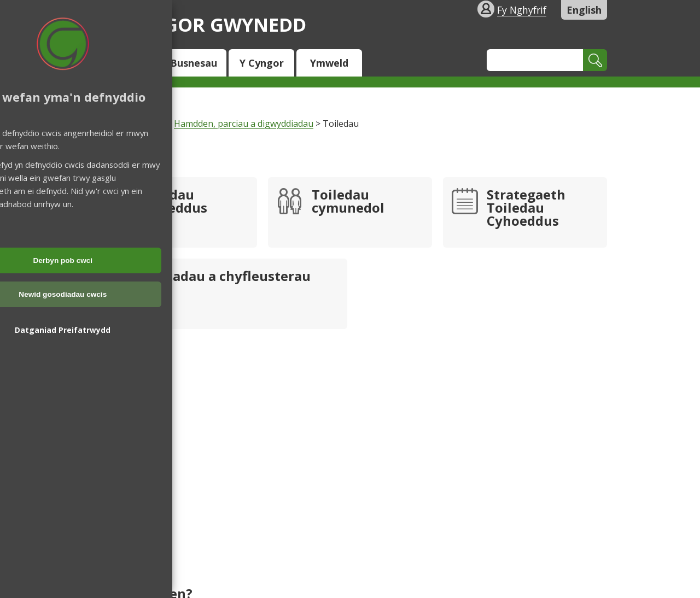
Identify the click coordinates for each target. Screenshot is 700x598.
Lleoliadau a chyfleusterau (224, 277)
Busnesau (194, 63)
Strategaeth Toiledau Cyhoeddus (526, 209)
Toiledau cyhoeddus (172, 202)
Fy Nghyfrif (522, 10)
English (584, 10)
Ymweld (329, 63)
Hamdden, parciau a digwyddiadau (244, 124)
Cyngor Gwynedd (200, 24)
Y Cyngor (262, 63)
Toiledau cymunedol (348, 202)
